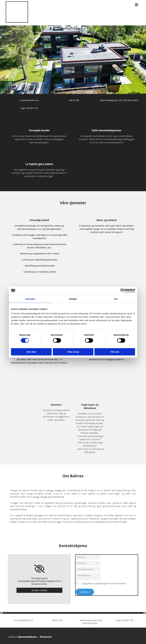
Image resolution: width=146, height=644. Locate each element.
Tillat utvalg (73, 352)
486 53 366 (74, 100)
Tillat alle (115, 352)
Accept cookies (39, 590)
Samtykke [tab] (30, 299)
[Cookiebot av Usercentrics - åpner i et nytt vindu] (123, 291)
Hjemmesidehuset (27, 637)
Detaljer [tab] (73, 299)
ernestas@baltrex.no (29, 100)
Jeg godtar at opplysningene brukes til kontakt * (105, 583)
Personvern (46, 637)
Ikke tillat (31, 352)
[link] (39, 569)
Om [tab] (116, 299)
